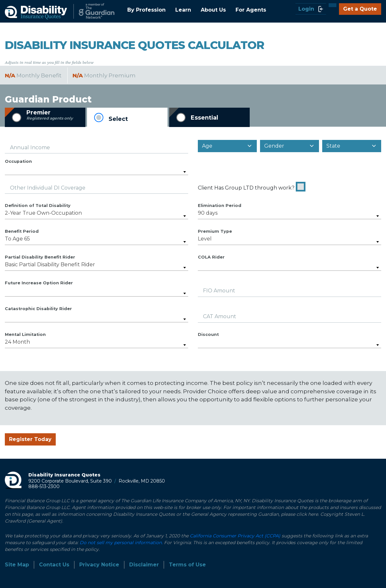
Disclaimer (144, 565)
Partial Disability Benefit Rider (40, 257)
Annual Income (30, 147)
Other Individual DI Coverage (48, 188)
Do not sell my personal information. (121, 543)
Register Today (30, 439)
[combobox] (96, 170)
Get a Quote (360, 9)
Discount (208, 334)
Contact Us (54, 565)
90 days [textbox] (208, 213)
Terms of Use (187, 565)
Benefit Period (22, 231)
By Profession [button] (146, 10)
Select (118, 119)
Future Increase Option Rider (39, 283)
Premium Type (215, 231)
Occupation (18, 161)
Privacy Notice (99, 565)
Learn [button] (183, 10)
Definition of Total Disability (38, 206)
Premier (50, 115)
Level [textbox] (205, 239)
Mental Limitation (25, 334)
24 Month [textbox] (17, 342)
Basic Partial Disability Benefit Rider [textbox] (50, 265)
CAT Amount (220, 316)
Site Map (17, 565)
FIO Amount (219, 291)
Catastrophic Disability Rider (38, 309)
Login (311, 9)
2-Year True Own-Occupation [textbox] (43, 213)
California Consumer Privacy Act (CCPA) (235, 536)
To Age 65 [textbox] (17, 239)
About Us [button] (213, 10)
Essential (204, 118)
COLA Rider (211, 257)
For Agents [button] (251, 10)
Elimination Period (220, 206)
